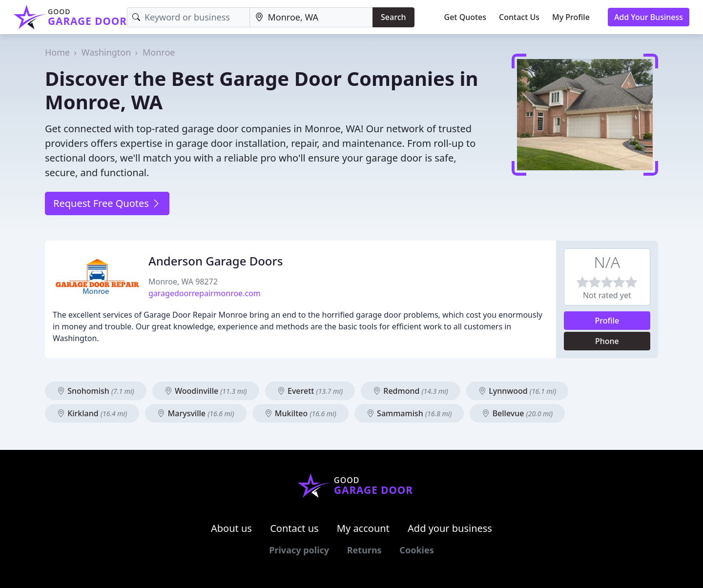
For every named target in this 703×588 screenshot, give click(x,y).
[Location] (311, 17)
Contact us (294, 528)
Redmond (411, 391)
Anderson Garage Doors (216, 261)
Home (57, 52)
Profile (607, 321)
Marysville (196, 413)
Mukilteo (300, 413)
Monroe (159, 52)
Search (393, 17)
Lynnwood (517, 391)
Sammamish (409, 413)
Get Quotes (465, 17)
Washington (106, 52)
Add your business (450, 528)
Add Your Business (649, 17)
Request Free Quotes (107, 203)
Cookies (416, 550)
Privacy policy (299, 550)
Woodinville (206, 391)
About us (231, 528)
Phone (607, 341)
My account (363, 528)
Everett (310, 391)
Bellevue (517, 413)
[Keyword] (188, 17)
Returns (364, 550)
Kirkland (92, 413)
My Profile (571, 17)
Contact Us (519, 17)
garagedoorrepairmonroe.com (205, 293)
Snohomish (96, 391)
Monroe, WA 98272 (183, 282)
